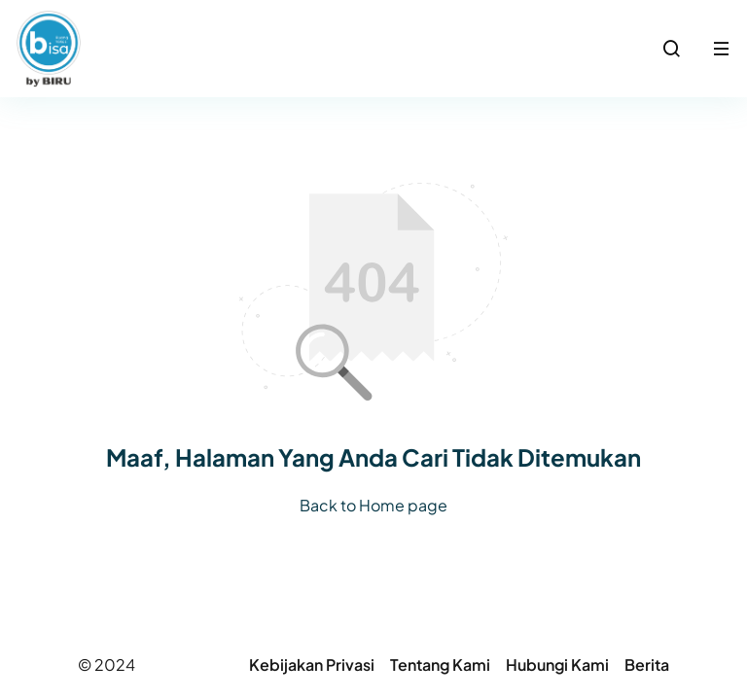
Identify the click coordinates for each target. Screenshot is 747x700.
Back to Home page (373, 505)
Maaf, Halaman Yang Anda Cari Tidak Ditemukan (373, 457)
